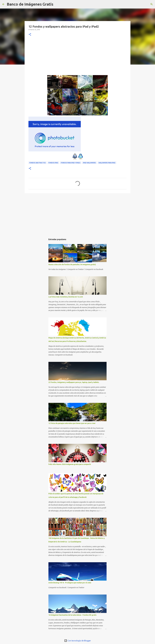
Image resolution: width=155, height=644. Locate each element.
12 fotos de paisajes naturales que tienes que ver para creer (72, 423)
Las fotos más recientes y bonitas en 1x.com (66, 297)
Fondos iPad (53, 163)
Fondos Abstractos (38, 163)
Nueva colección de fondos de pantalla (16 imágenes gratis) (72, 264)
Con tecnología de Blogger (77, 641)
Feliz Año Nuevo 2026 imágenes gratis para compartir (70, 464)
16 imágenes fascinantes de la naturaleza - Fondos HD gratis (72, 615)
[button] (30, 35)
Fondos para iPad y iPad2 (71, 163)
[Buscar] (57, 4)
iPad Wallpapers (89, 163)
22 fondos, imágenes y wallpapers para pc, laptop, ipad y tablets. (74, 382)
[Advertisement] (77, 57)
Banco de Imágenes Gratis (30, 4)
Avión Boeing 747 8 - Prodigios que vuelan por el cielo (70, 583)
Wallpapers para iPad (107, 163)
